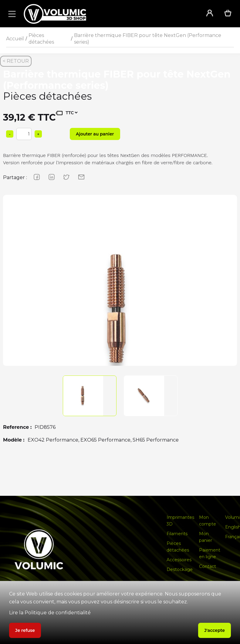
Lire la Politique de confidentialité (50, 613)
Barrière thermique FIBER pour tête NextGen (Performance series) (148, 39)
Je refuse (25, 630)
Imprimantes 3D (180, 521)
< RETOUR (16, 61)
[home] (107, 14)
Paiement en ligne (210, 553)
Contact (208, 566)
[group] (120, 312)
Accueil (15, 39)
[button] (11, 14)
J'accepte (215, 630)
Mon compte (208, 521)
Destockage (180, 569)
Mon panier (206, 537)
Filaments (177, 534)
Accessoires (179, 560)
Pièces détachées (41, 39)
